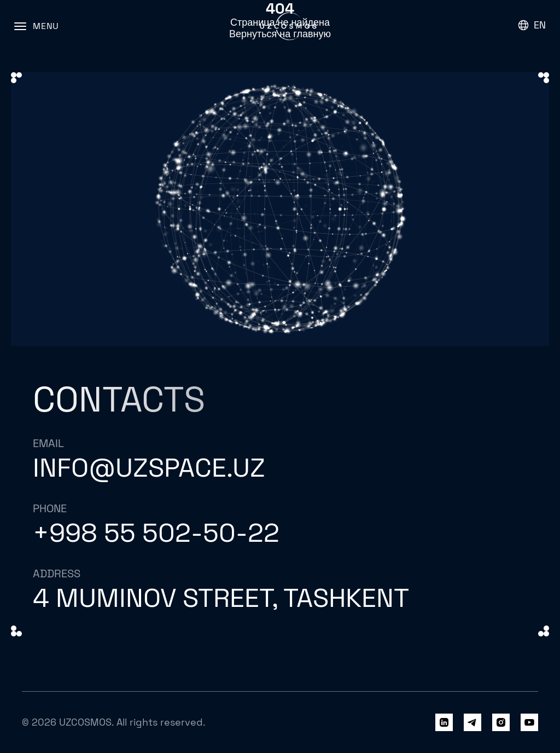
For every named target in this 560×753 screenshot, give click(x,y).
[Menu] (37, 26)
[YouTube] (529, 722)
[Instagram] (501, 722)
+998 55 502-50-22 (156, 533)
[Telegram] (472, 722)
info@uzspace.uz (149, 468)
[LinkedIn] (444, 722)
